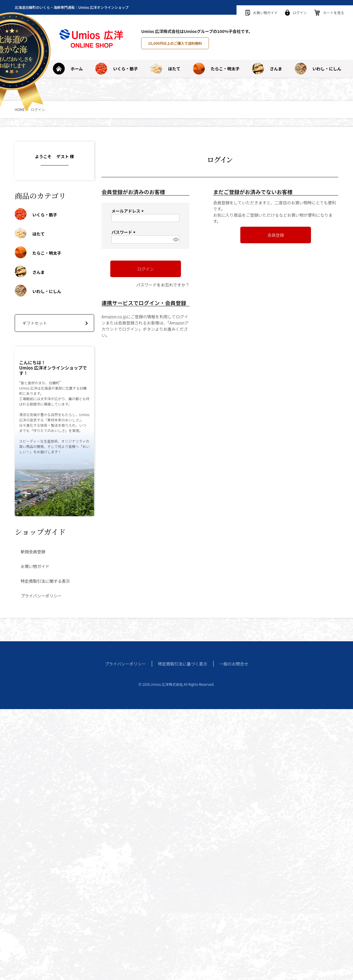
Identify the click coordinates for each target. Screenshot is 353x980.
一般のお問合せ (234, 664)
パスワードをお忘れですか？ (163, 285)
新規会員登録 (33, 552)
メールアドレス (128, 211)
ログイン (296, 13)
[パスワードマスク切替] (175, 239)
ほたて (165, 69)
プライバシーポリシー (41, 596)
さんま (267, 69)
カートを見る (329, 13)
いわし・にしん (318, 69)
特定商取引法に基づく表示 (183, 664)
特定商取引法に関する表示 (45, 581)
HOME (20, 109)
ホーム (68, 69)
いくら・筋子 (116, 69)
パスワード (124, 232)
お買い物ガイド (262, 13)
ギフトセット (35, 323)
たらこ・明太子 (216, 69)
